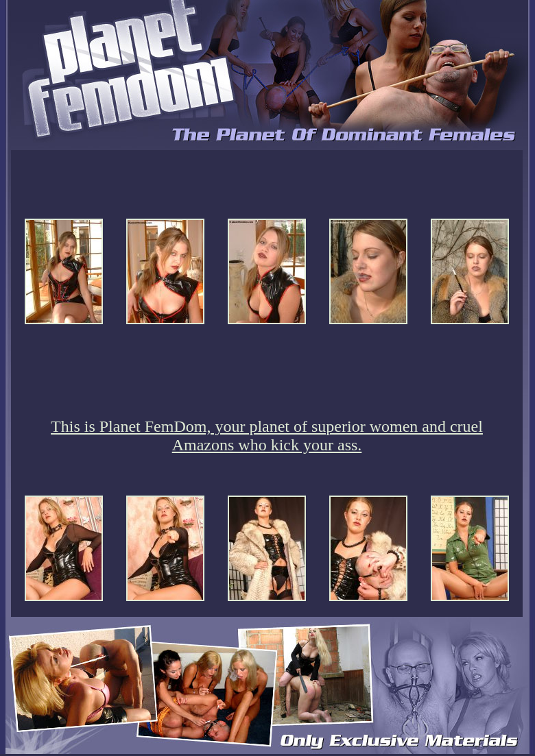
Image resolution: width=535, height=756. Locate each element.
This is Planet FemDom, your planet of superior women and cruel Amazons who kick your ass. (267, 436)
